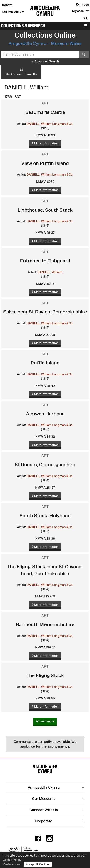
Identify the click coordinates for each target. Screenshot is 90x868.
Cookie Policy (12, 860)
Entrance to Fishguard (45, 261)
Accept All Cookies (38, 864)
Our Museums (13, 12)
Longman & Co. (63, 124)
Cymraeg (82, 4)
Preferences (12, 864)
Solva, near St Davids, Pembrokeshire (45, 312)
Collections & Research (23, 26)
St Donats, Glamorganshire (45, 465)
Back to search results (21, 72)
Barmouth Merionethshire (45, 624)
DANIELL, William (39, 124)
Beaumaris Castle (45, 112)
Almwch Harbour (45, 414)
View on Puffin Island (45, 163)
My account (80, 11)
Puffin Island (45, 363)
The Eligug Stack (45, 675)
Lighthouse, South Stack (45, 210)
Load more (45, 721)
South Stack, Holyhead (45, 516)
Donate (7, 5)
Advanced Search (45, 62)
